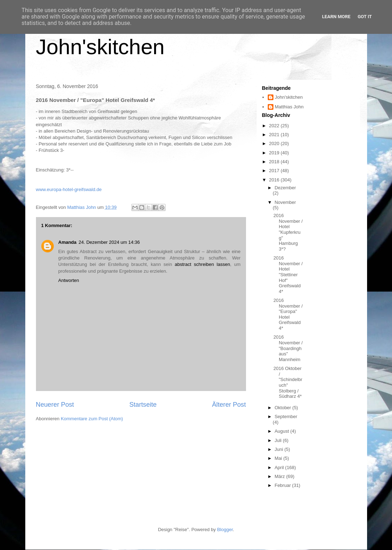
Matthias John (289, 107)
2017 (275, 171)
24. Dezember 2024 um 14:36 (109, 242)
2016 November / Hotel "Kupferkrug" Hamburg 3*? (288, 232)
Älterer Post (229, 405)
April (280, 467)
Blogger (225, 530)
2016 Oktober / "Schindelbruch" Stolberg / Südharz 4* (288, 382)
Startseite (143, 405)
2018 (275, 162)
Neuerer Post (55, 405)
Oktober (283, 408)
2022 (275, 126)
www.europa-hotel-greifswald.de (69, 189)
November (285, 202)
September (286, 417)
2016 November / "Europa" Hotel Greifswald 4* (288, 314)
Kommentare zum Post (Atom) (92, 419)
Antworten (69, 280)
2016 (275, 180)
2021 (275, 135)
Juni (279, 449)
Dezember (285, 188)
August (282, 431)
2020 (275, 143)
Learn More (336, 17)
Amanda (67, 242)
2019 (275, 153)
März (280, 476)
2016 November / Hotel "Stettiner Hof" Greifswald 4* (288, 275)
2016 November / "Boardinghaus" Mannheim (288, 348)
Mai (279, 458)
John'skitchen (100, 47)
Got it (365, 17)
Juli (279, 440)
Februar (283, 485)
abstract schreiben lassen (202, 264)
